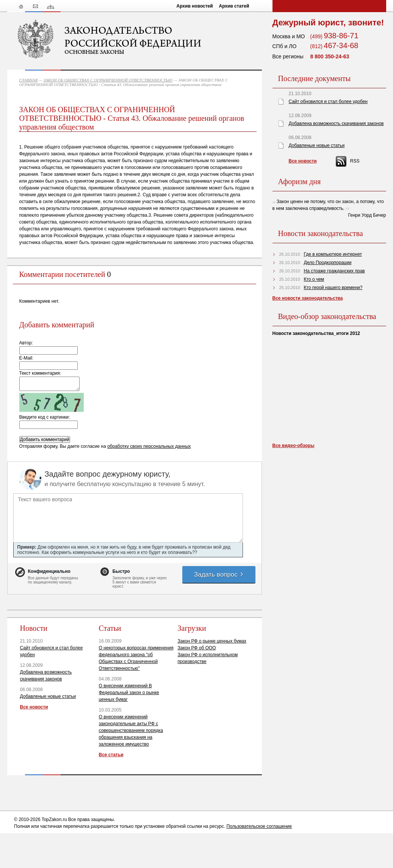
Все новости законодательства (308, 298)
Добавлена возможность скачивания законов (336, 124)
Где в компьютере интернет (333, 254)
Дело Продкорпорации (328, 263)
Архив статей (234, 6)
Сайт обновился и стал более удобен (328, 102)
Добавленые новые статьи (48, 696)
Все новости (34, 707)
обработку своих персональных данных (149, 446)
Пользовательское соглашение (259, 826)
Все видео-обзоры (294, 446)
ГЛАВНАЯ (29, 80)
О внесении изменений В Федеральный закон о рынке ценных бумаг (129, 693)
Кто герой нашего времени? (333, 288)
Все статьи (111, 755)
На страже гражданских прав (334, 271)
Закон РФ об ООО (197, 648)
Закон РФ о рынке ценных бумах (212, 641)
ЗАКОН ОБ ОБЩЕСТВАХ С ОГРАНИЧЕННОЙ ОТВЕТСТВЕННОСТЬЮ (108, 80)
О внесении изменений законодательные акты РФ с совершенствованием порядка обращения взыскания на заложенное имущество (131, 730)
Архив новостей (195, 6)
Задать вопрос (219, 575)
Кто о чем (314, 279)
